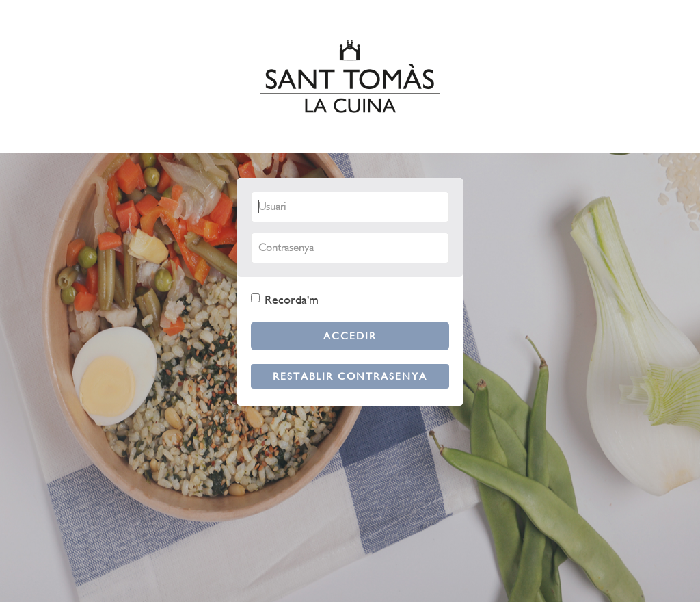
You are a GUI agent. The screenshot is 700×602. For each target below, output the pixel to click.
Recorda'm (285, 299)
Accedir (350, 336)
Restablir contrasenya (350, 376)
